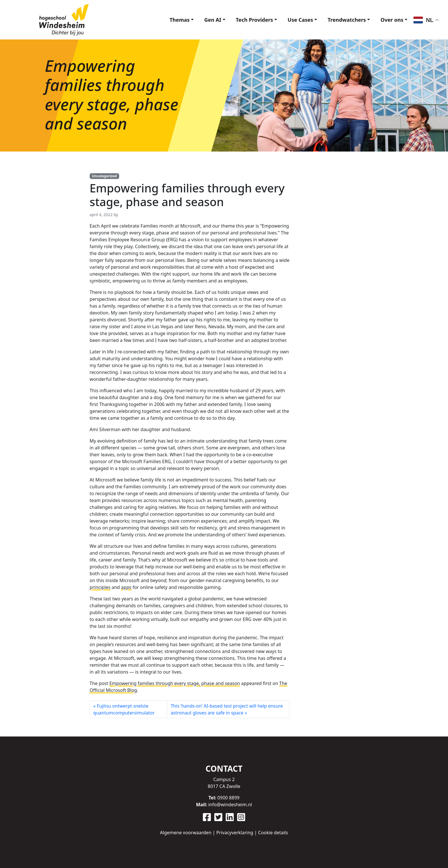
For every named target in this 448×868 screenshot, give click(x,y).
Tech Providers (250, 20)
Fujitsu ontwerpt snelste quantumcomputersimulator (124, 709)
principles (100, 587)
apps (126, 587)
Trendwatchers (345, 20)
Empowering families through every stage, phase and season (175, 683)
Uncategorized (104, 176)
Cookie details (273, 833)
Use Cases (297, 20)
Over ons (391, 20)
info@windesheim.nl (230, 805)
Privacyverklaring (235, 833)
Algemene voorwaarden (186, 833)
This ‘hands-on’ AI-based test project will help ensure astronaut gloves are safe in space (227, 709)
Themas (173, 20)
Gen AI (207, 20)
